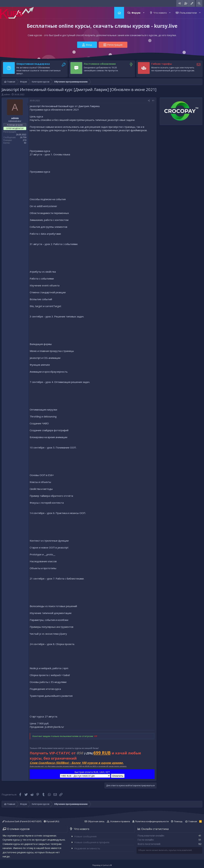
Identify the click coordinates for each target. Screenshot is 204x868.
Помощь (178, 821)
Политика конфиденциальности (152, 821)
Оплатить (118, 776)
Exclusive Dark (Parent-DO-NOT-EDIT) (22, 821)
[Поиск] (199, 3)
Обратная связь (96, 821)
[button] (144, 13)
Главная (119, 13)
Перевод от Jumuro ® (102, 865)
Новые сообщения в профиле (92, 842)
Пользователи (188, 13)
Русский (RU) (51, 821)
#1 (153, 101)
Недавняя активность (87, 848)
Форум (136, 13)
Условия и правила (120, 821)
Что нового (160, 13)
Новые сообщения (85, 836)
